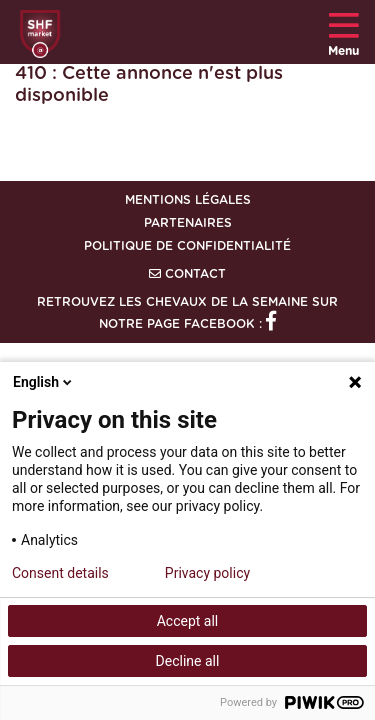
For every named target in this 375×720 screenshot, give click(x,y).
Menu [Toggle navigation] (343, 32)
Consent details (60, 573)
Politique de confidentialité (187, 246)
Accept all (188, 621)
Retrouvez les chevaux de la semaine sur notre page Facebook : (187, 313)
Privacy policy (207, 573)
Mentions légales (188, 200)
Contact (187, 274)
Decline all (188, 661)
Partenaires (188, 223)
